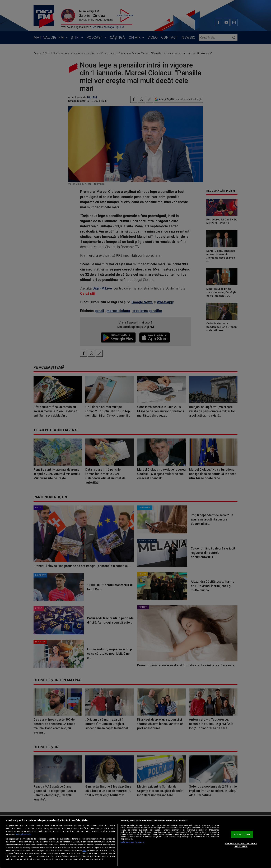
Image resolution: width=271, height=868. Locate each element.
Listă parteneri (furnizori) (132, 842)
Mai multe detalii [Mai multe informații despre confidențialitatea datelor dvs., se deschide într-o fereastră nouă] (23, 834)
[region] (135, 842)
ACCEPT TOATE (242, 834)
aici (84, 851)
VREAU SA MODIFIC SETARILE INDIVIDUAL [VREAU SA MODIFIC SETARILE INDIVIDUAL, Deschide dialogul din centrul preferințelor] (241, 845)
